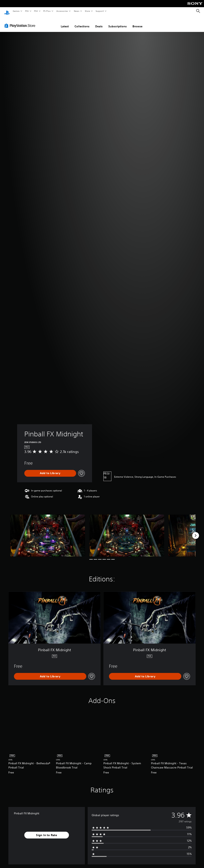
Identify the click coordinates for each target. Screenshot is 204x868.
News (77, 11)
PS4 (36, 11)
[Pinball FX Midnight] (48, 532)
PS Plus (47, 11)
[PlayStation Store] (21, 22)
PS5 (27, 11)
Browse (137, 23)
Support (100, 11)
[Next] (196, 532)
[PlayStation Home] (7, 11)
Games (16, 11)
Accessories (62, 11)
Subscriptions (118, 23)
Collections (82, 23)
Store (87, 11)
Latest (65, 23)
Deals (99, 23)
